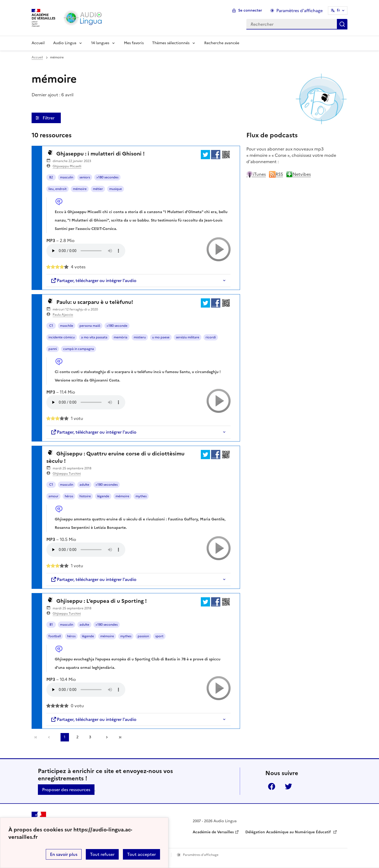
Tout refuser (102, 854)
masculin (67, 177)
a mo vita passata (94, 337)
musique (116, 189)
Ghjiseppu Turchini (67, 474)
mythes (141, 496)
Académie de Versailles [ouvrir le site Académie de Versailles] (213, 832)
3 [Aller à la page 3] (90, 737)
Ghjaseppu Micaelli (67, 166)
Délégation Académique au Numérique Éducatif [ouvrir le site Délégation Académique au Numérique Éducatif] (289, 832)
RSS (276, 174)
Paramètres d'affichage (201, 855)
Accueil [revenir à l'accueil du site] (37, 57)
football (55, 636)
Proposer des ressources (66, 790)
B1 (51, 625)
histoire (85, 496)
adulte (84, 485)
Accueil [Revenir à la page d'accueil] (38, 43)
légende (103, 496)
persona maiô (90, 326)
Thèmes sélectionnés (171, 43)
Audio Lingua (65, 43)
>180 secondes (107, 177)
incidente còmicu (62, 337)
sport (159, 636)
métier (98, 189)
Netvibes (298, 174)
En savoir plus (64, 854)
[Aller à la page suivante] (105, 737)
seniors (85, 177)
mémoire (80, 189)
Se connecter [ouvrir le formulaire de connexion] (250, 10)
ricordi (211, 337)
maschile (67, 326)
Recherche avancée (222, 43)
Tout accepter (141, 854)
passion (143, 636)
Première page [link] (36, 737)
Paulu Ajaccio (63, 315)
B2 (51, 177)
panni (53, 349)
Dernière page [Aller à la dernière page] (120, 737)
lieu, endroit (58, 189)
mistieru (140, 337)
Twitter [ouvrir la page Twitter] (288, 786)
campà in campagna (79, 349)
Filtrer (49, 118)
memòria (121, 337)
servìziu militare (188, 337)
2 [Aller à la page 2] (77, 737)
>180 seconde (117, 326)
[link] (50, 737)
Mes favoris (134, 43)
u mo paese (161, 337)
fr (338, 10)
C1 (51, 326)
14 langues (100, 43)
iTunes (256, 174)
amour (53, 496)
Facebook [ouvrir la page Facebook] (272, 786)
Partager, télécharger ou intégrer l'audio (93, 280)
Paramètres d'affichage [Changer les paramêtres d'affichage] (300, 11)
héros (69, 496)
